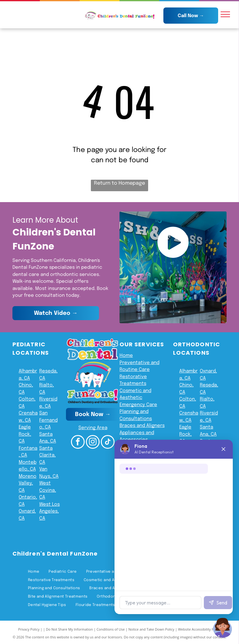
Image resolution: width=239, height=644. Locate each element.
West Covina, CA (48, 490)
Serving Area (93, 428)
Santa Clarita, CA (47, 455)
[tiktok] (108, 443)
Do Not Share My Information (70, 629)
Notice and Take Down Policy (152, 629)
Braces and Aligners (142, 426)
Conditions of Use (111, 629)
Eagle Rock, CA (25, 434)
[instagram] (93, 443)
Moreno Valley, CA (28, 483)
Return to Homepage (119, 183)
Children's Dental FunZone (55, 554)
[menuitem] (34, 572)
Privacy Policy (29, 629)
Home (126, 356)
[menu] (225, 14)
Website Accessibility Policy (199, 629)
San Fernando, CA (48, 420)
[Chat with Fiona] (223, 628)
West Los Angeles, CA (49, 511)
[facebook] (78, 443)
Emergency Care (138, 405)
